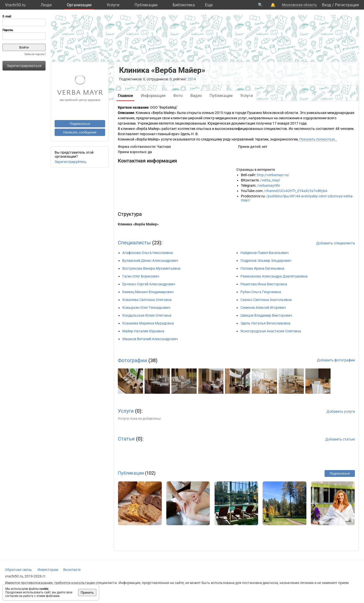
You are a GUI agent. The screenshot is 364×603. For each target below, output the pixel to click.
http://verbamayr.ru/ (273, 175)
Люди (46, 5)
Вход (327, 5)
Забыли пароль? (35, 54)
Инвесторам (48, 570)
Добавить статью (340, 439)
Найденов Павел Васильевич (265, 253)
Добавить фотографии (336, 360)
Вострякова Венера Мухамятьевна (151, 268)
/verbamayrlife (268, 185)
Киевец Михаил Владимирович (148, 292)
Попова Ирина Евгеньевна (262, 268)
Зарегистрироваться (24, 66)
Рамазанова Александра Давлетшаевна (274, 276)
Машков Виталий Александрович (150, 339)
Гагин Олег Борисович (141, 276)
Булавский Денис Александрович (150, 261)
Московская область (299, 5)
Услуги (113, 5)
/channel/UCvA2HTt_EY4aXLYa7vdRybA (296, 191)
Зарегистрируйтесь (71, 162)
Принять (87, 593)
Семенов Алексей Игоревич (263, 308)
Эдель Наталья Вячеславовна (265, 323)
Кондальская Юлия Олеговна (147, 315)
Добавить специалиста (336, 243)
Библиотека (184, 5)
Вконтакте (72, 570)
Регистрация (347, 5)
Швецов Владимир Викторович (266, 315)
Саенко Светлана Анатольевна (266, 300)
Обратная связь (18, 570)
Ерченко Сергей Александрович (149, 284)
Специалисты (134, 243)
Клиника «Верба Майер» (138, 224)
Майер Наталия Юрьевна (143, 331)
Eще (209, 5)
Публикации (146, 5)
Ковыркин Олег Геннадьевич (146, 308)
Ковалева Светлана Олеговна (147, 300)
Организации (79, 5)
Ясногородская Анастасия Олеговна (271, 331)
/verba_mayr (270, 180)
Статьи (126, 439)
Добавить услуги (341, 411)
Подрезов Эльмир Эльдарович (266, 261)
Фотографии (132, 360)
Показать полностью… (318, 139)
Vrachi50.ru (15, 5)
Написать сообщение (80, 132)
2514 (192, 79)
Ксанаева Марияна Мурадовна (148, 323)
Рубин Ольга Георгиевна (261, 292)
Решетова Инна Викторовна (264, 284)
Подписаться (80, 124)
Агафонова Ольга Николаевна (148, 253)
